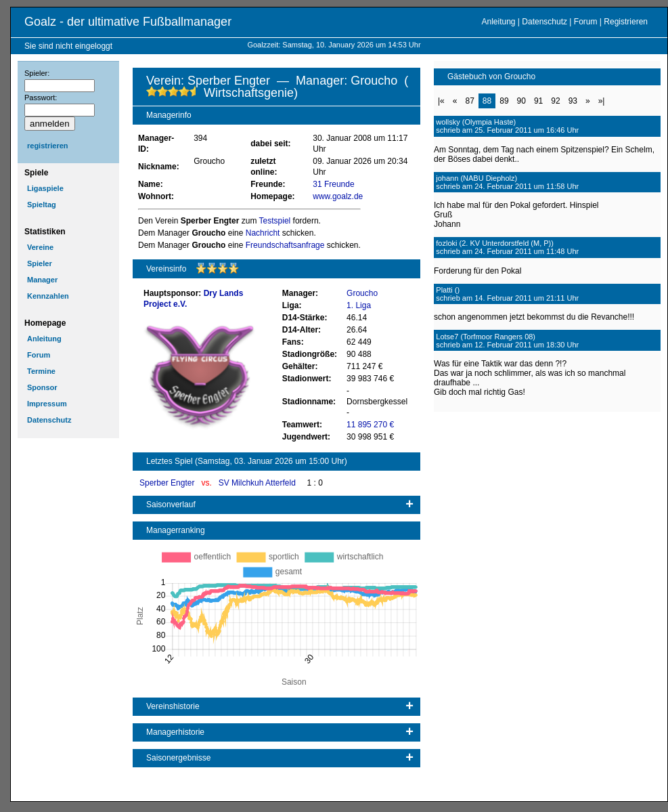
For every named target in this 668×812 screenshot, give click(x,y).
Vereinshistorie (173, 706)
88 (487, 101)
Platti (444, 290)
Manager (42, 280)
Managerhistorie (175, 732)
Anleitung (498, 22)
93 (573, 101)
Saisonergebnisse (178, 758)
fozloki (446, 243)
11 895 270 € (370, 425)
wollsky (448, 122)
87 (469, 101)
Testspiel (275, 221)
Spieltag (42, 205)
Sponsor (42, 387)
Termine (41, 371)
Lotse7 (447, 337)
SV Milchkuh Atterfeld (258, 483)
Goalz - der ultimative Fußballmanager (128, 22)
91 (538, 101)
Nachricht (263, 233)
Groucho (362, 293)
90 (521, 101)
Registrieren (626, 22)
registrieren (48, 146)
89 (504, 101)
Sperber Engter (168, 483)
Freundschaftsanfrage (285, 245)
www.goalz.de (338, 196)
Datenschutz (544, 22)
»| (602, 101)
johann (447, 178)
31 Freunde (333, 184)
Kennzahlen (48, 296)
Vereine (40, 247)
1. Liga (359, 305)
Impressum (47, 404)
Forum (586, 22)
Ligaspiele (45, 188)
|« (441, 101)
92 (555, 101)
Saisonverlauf (171, 505)
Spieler (40, 263)
